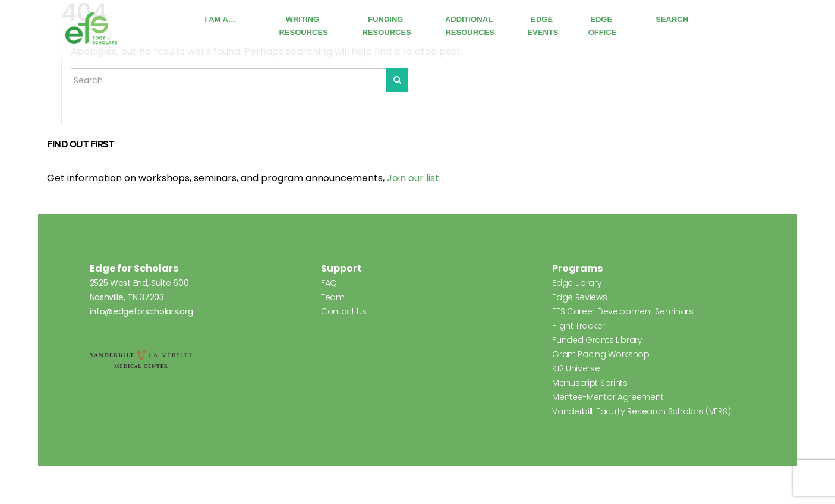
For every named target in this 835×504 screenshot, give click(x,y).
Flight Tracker (579, 326)
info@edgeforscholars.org (141, 311)
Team (333, 297)
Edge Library (577, 283)
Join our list (413, 178)
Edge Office (603, 26)
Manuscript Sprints (590, 383)
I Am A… (220, 19)
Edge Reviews (579, 297)
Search (672, 19)
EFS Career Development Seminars (623, 311)
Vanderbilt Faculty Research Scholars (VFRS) (641, 411)
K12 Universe (576, 368)
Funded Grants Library (597, 340)
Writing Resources (303, 26)
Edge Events (543, 26)
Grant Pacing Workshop (601, 354)
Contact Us (344, 311)
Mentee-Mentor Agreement (608, 397)
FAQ (329, 283)
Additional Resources (470, 26)
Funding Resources (386, 26)
